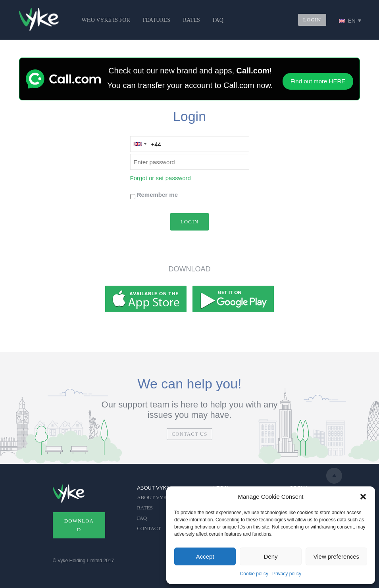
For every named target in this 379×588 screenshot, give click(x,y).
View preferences (337, 556)
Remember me (157, 195)
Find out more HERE (318, 81)
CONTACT (149, 528)
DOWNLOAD (79, 525)
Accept (205, 556)
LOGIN (312, 20)
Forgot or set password (161, 178)
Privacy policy (287, 574)
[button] (363, 497)
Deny (270, 556)
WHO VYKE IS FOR (106, 20)
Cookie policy (254, 574)
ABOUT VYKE (154, 497)
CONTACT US (190, 434)
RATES (191, 20)
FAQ (218, 20)
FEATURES (157, 20)
